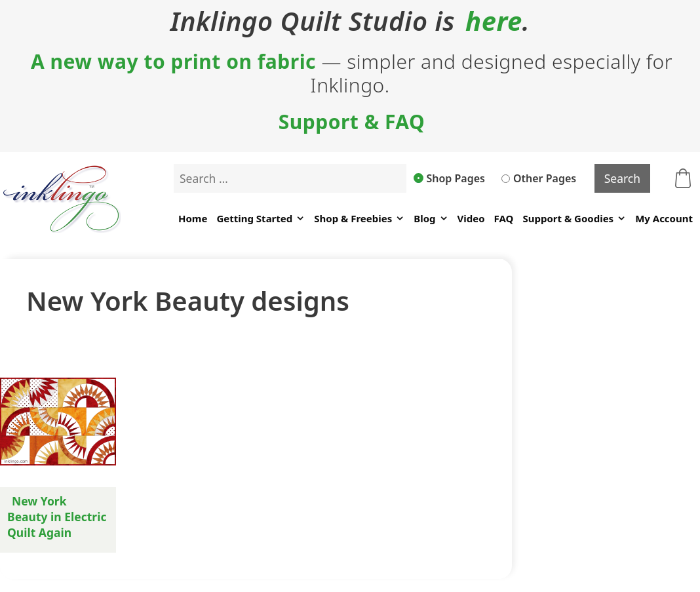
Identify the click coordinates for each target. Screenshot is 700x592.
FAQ (504, 218)
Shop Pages (450, 178)
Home (193, 218)
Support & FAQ (352, 122)
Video (471, 218)
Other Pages (539, 178)
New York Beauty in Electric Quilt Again (57, 517)
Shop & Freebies (359, 219)
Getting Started (261, 219)
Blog (431, 219)
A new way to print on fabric (173, 62)
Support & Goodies (574, 219)
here (494, 21)
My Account (664, 218)
